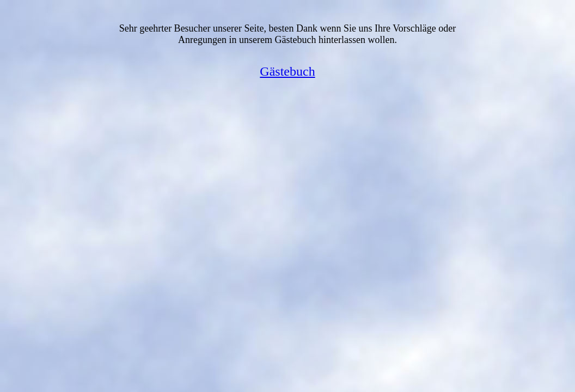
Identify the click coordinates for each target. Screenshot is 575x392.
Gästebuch (287, 71)
